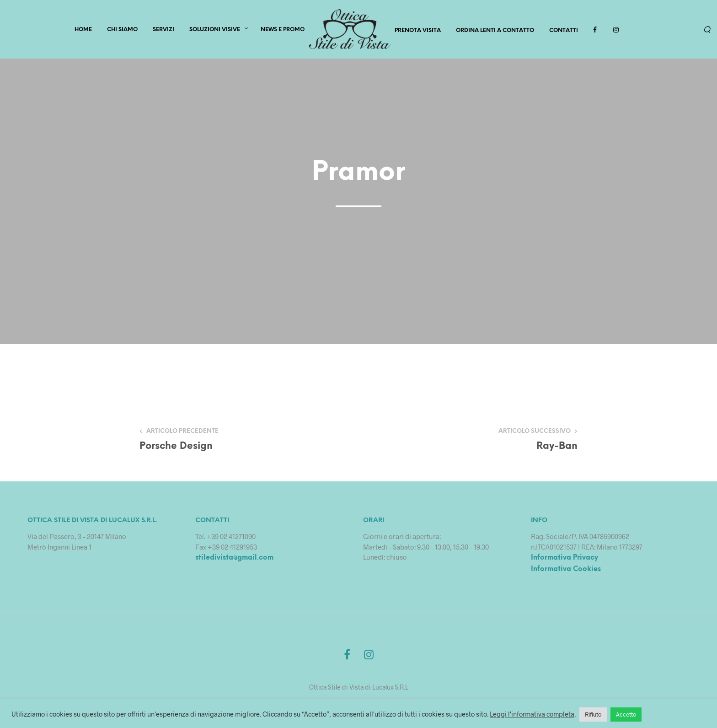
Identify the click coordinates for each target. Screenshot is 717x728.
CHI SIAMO (122, 30)
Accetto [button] (626, 714)
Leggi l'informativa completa (532, 714)
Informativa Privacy (565, 559)
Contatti (564, 31)
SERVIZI (163, 30)
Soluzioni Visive (215, 30)
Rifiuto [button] (593, 714)
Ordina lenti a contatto (495, 31)
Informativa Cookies (566, 571)
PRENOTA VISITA (418, 31)
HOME (83, 30)
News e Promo (283, 30)
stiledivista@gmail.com (234, 559)
